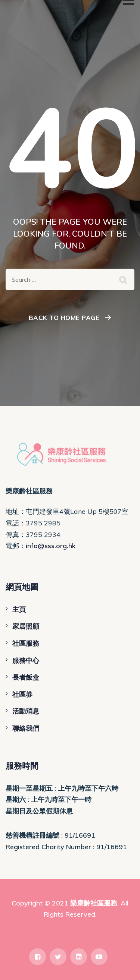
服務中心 (26, 660)
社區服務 (26, 643)
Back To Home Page (64, 318)
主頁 (19, 609)
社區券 (22, 694)
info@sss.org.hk (51, 546)
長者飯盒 (26, 677)
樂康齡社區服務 (94, 903)
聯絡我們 (26, 728)
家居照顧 (26, 626)
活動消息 (26, 711)
